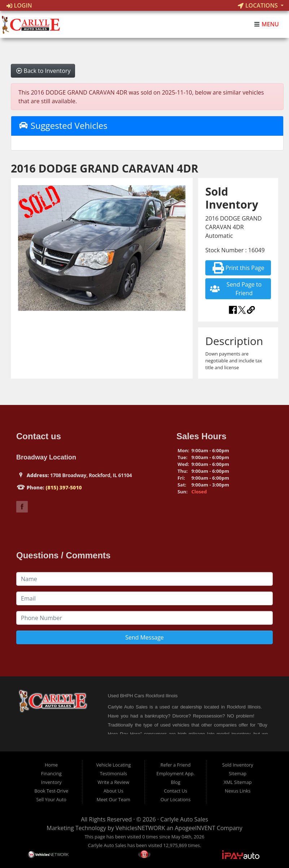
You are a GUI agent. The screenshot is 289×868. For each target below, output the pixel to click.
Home (51, 765)
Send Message (144, 637)
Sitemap (238, 773)
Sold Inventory (238, 765)
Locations (259, 5)
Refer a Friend (176, 765)
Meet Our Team (113, 799)
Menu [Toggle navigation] (266, 25)
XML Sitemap (238, 782)
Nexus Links (238, 791)
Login (19, 5)
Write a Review (114, 782)
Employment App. (176, 773)
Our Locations (176, 799)
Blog (175, 782)
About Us (113, 791)
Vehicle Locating (113, 765)
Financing (51, 773)
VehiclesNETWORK (140, 828)
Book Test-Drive (51, 791)
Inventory (51, 782)
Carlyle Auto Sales (184, 819)
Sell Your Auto (51, 799)
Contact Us (176, 791)
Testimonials (113, 773)
